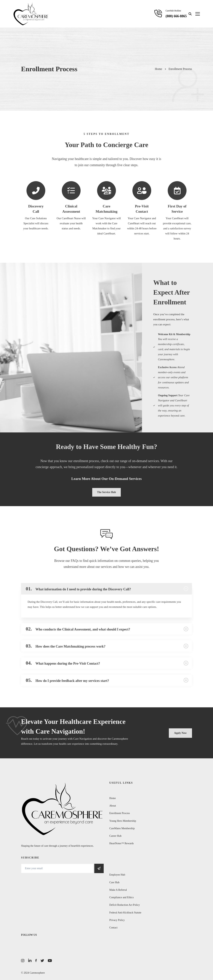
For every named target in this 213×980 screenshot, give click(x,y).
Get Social (99, 868)
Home (158, 69)
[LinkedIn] (30, 961)
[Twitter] (42, 961)
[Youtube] (50, 961)
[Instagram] (23, 961)
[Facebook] (36, 961)
